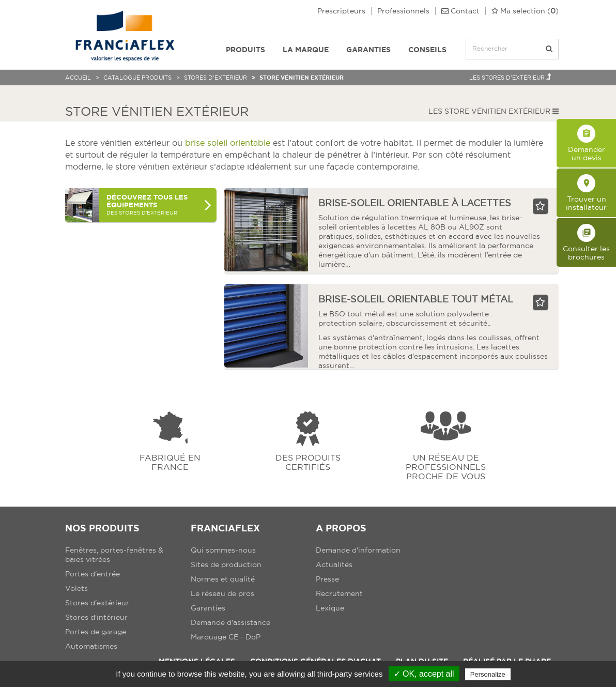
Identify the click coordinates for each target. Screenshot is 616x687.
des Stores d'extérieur (159, 204)
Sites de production (226, 564)
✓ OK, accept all (424, 674)
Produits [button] (245, 50)
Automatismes (91, 646)
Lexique (330, 608)
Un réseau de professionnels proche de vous (446, 467)
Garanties (368, 50)
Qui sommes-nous (223, 550)
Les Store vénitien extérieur (494, 111)
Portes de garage (96, 632)
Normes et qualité (223, 579)
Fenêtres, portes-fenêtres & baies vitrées (114, 555)
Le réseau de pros (222, 593)
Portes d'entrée (93, 574)
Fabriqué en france (170, 462)
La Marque (306, 50)
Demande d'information (358, 550)
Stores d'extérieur (215, 78)
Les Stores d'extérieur (510, 77)
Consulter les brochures (586, 243)
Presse (327, 579)
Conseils (427, 50)
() (525, 11)
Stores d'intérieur (96, 617)
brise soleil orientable (228, 143)
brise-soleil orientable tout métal (416, 299)
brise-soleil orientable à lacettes (415, 203)
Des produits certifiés (308, 462)
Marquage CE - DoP (226, 637)
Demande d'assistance (230, 622)
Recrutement (339, 593)
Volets (76, 588)
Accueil (78, 78)
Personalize (488, 674)
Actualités (334, 564)
